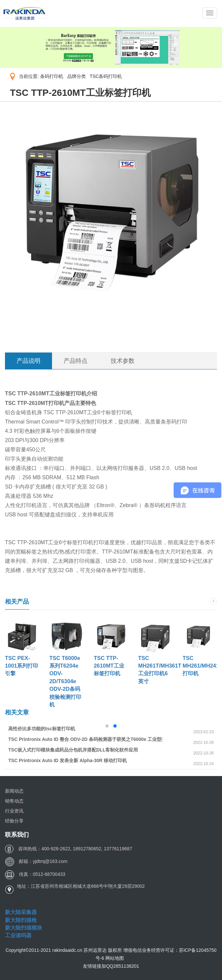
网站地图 (115, 958)
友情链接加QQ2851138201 (111, 966)
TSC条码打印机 (106, 76)
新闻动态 (14, 791)
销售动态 (14, 801)
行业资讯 (14, 811)
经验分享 (14, 821)
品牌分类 (77, 76)
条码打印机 (52, 76)
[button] (107, 726)
